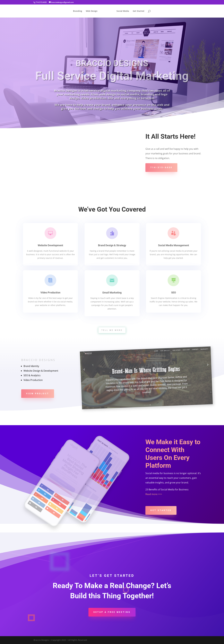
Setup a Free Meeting (112, 612)
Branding (78, 11)
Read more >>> (154, 494)
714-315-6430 (161, 167)
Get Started (139, 11)
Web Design (92, 11)
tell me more (112, 330)
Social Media (123, 11)
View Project (38, 394)
